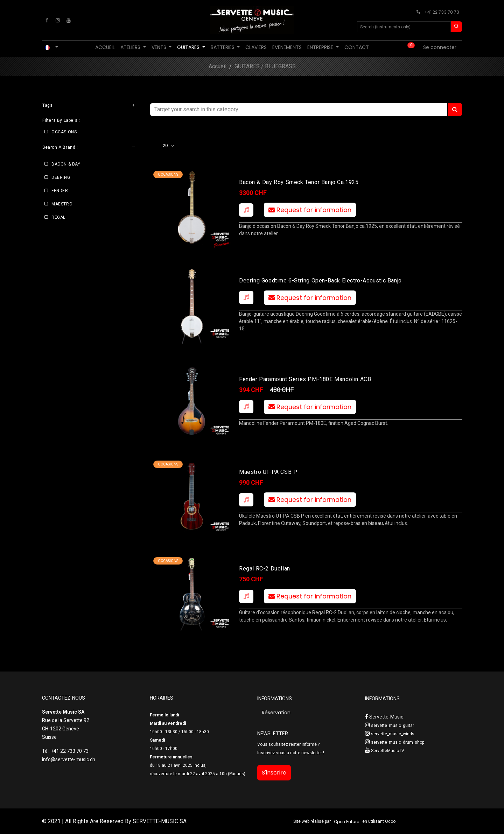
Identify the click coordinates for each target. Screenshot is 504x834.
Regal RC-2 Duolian (265, 569)
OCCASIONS (64, 132)
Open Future (346, 822)
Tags (47, 105)
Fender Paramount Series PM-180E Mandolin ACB (305, 379)
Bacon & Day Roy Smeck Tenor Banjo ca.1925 (299, 182)
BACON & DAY (66, 164)
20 (166, 145)
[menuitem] (105, 47)
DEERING (61, 177)
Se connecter (440, 47)
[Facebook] (47, 20)
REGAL (58, 217)
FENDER (60, 191)
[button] (246, 210)
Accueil (218, 66)
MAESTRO (62, 204)
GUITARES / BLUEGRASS (265, 66)
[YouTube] (69, 20)
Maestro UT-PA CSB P (268, 472)
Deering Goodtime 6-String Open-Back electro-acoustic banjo (320, 280)
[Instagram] (58, 20)
